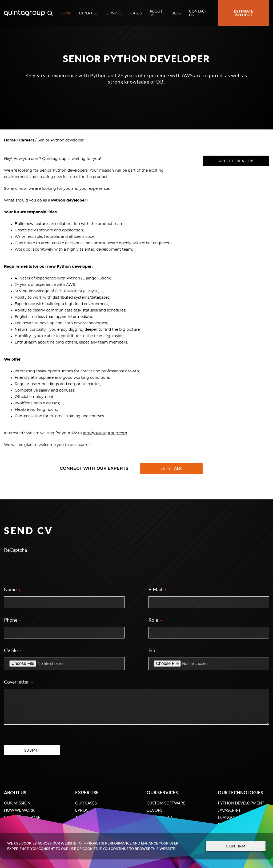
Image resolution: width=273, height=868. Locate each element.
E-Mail (158, 589)
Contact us (198, 13)
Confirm (236, 846)
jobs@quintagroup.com (105, 433)
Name (13, 589)
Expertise (88, 13)
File (152, 650)
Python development (241, 803)
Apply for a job (236, 161)
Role (156, 620)
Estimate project (244, 13)
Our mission (17, 803)
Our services (162, 793)
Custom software (166, 803)
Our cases (86, 803)
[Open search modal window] (50, 13)
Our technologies (240, 793)
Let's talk (171, 468)
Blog (176, 13)
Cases (136, 13)
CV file (13, 650)
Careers (27, 140)
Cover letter (19, 682)
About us (156, 13)
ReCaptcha (15, 550)
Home (65, 13)
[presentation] (45, 567)
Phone (13, 620)
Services (114, 13)
